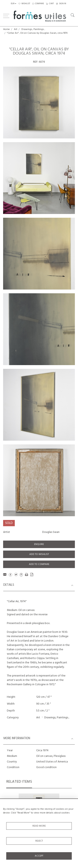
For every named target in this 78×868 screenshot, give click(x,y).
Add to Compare (39, 564)
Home (6, 29)
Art (16, 29)
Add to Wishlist (39, 554)
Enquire (39, 544)
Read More (39, 826)
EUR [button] (13, 4)
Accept (39, 856)
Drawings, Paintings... (33, 29)
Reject (39, 841)
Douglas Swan (51, 532)
